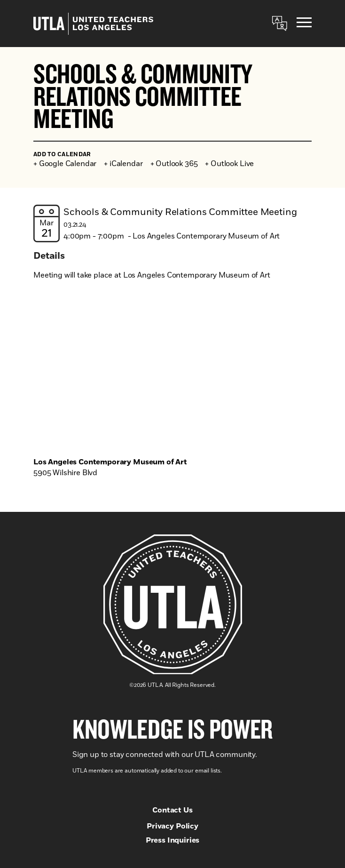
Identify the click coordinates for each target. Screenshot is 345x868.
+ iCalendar (123, 164)
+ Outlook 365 (174, 164)
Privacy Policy (172, 826)
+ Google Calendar (65, 164)
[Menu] (304, 24)
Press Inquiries (173, 840)
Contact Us (172, 810)
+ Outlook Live (229, 164)
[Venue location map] (172, 370)
